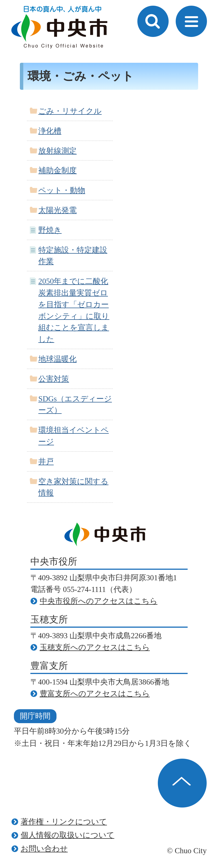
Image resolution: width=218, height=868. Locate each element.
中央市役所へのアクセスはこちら (99, 601)
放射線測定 (57, 151)
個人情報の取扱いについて (68, 835)
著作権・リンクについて (64, 822)
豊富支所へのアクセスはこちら (95, 694)
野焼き (50, 230)
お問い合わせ (44, 849)
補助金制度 (57, 170)
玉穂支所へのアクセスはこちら (95, 647)
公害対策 (54, 379)
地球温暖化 (57, 359)
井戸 (46, 462)
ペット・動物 (62, 190)
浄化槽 (50, 131)
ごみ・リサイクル (70, 111)
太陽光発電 (57, 210)
